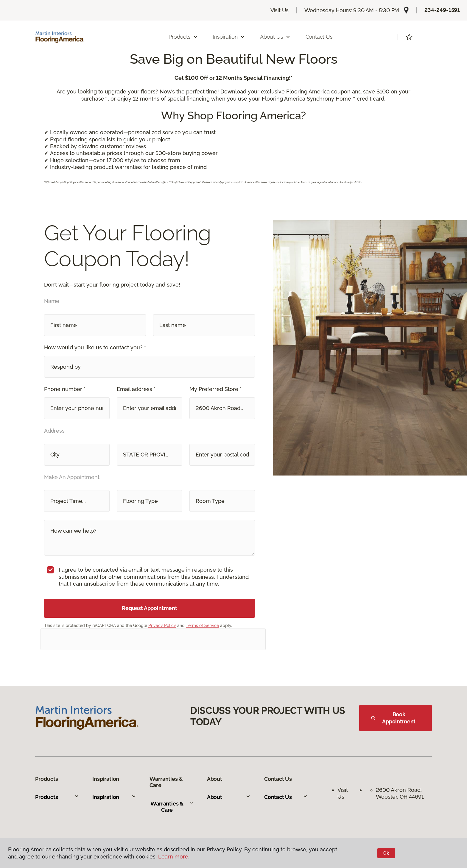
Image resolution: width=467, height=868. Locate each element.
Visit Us (280, 10)
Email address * (136, 389)
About (229, 797)
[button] (150, 367)
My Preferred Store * (215, 389)
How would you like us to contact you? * (95, 347)
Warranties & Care (172, 807)
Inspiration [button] (229, 37)
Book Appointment (393, 718)
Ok (386, 853)
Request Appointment (150, 608)
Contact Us (319, 37)
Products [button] (183, 37)
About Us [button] (275, 37)
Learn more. (174, 857)
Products (57, 797)
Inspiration (114, 797)
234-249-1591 (442, 10)
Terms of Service (202, 625)
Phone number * (65, 389)
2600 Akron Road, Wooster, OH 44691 (400, 793)
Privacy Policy (162, 625)
